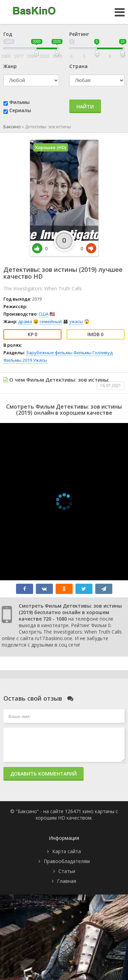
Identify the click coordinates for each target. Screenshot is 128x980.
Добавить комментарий (44, 774)
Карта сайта (67, 851)
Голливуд (103, 353)
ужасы (76, 321)
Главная (67, 881)
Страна (79, 66)
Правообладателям (67, 861)
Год (8, 34)
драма (25, 321)
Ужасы (40, 360)
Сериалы (20, 110)
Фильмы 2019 (18, 360)
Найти (85, 107)
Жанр (10, 66)
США (44, 314)
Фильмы (19, 102)
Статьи (67, 871)
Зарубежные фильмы (49, 353)
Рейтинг (79, 34)
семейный (51, 321)
